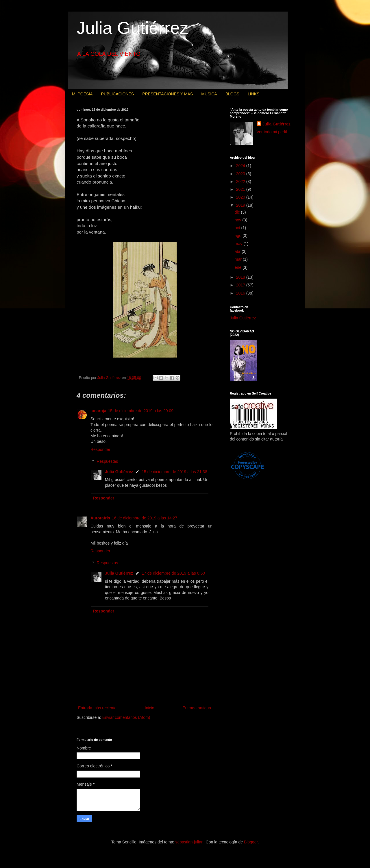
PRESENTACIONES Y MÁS (168, 94)
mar (239, 259)
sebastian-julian (189, 842)
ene (239, 267)
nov (238, 220)
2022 (241, 182)
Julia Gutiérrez (133, 28)
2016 (241, 293)
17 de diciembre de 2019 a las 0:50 (173, 573)
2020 (241, 197)
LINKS (254, 94)
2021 (241, 189)
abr (238, 251)
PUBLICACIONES (118, 94)
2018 (241, 277)
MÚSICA (209, 94)
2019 (241, 205)
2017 (241, 285)
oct (238, 228)
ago (239, 236)
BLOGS (232, 94)
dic (238, 212)
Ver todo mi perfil (272, 132)
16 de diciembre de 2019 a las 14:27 (145, 518)
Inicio (150, 708)
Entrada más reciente (97, 708)
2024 (241, 166)
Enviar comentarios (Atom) (126, 717)
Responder (100, 449)
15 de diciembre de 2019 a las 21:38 (174, 472)
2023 (241, 174)
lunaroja (98, 411)
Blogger (251, 842)
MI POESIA (82, 94)
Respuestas (107, 461)
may (239, 244)
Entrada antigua (197, 708)
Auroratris (100, 518)
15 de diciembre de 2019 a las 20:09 (141, 411)
